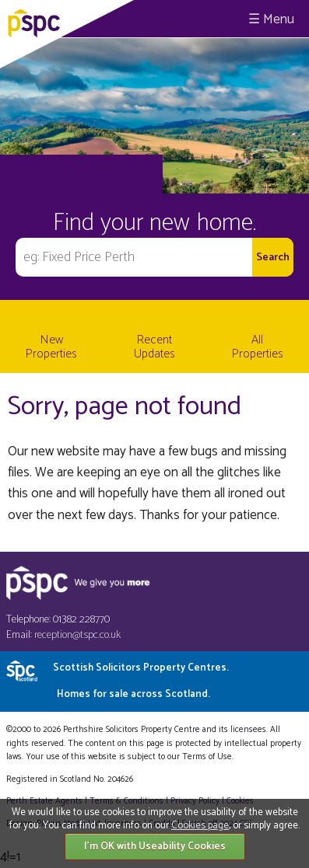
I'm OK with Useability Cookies (155, 847)
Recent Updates (154, 347)
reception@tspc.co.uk (77, 635)
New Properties (51, 347)
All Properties (258, 347)
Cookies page (200, 826)
